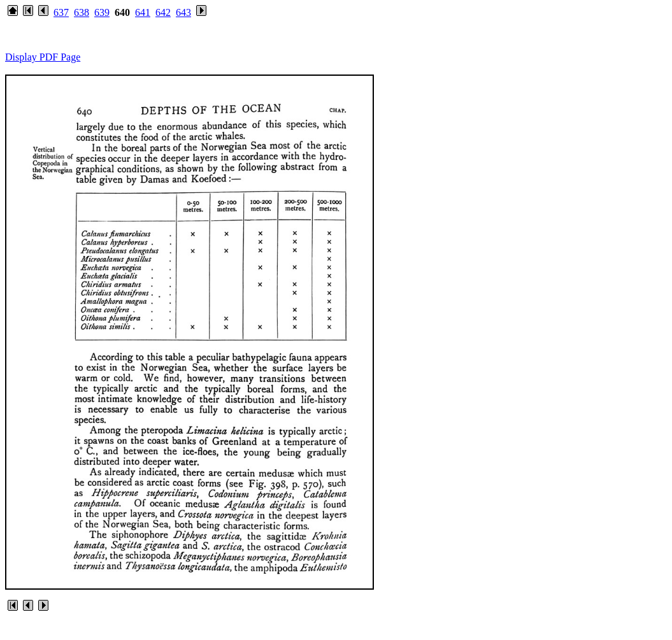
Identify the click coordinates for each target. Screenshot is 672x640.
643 (183, 12)
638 (82, 12)
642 (163, 12)
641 (143, 12)
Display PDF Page (43, 57)
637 (61, 12)
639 (102, 12)
